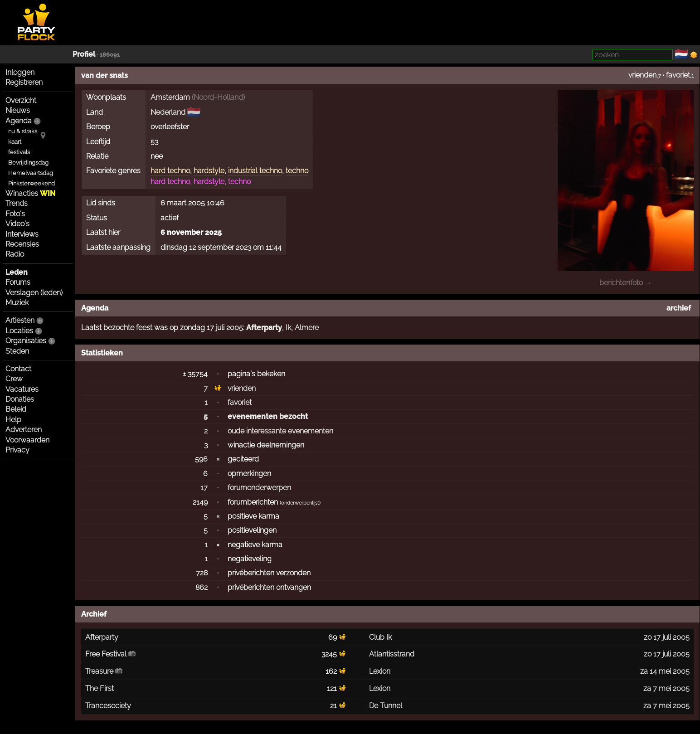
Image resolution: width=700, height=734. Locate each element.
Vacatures (22, 389)
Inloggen (20, 72)
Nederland (168, 112)
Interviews (22, 234)
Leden (17, 272)
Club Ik (380, 637)
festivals (19, 152)
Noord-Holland (218, 97)
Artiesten (20, 320)
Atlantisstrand (392, 654)
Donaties (20, 399)
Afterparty (264, 328)
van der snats (105, 75)
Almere (307, 328)
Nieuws (18, 110)
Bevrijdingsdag (28, 163)
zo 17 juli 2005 (667, 637)
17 (204, 488)
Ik (288, 328)
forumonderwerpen (259, 488)
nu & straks (23, 131)
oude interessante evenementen (280, 431)
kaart (15, 142)
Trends (17, 203)
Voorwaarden (27, 440)
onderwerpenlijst (300, 503)
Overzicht (21, 100)
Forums (18, 282)
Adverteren (24, 430)
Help (13, 420)
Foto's (15, 214)
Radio (15, 254)
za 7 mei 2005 (666, 688)
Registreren (24, 82)
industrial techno (255, 171)
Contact (18, 369)
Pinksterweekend (32, 183)
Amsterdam (170, 97)
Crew (14, 379)
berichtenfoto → (626, 283)
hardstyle (209, 171)
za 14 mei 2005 (665, 671)
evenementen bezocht (268, 416)
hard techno (170, 171)
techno (297, 171)
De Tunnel (386, 706)
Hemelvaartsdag (31, 173)
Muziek (17, 303)
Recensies (22, 244)
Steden (17, 351)
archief (679, 308)
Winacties (30, 193)
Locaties (19, 331)
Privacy (17, 450)
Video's (17, 224)
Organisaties (26, 341)
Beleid (16, 409)
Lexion (380, 671)
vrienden (642, 75)
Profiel (84, 54)
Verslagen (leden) (34, 293)
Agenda (19, 121)
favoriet (678, 75)
